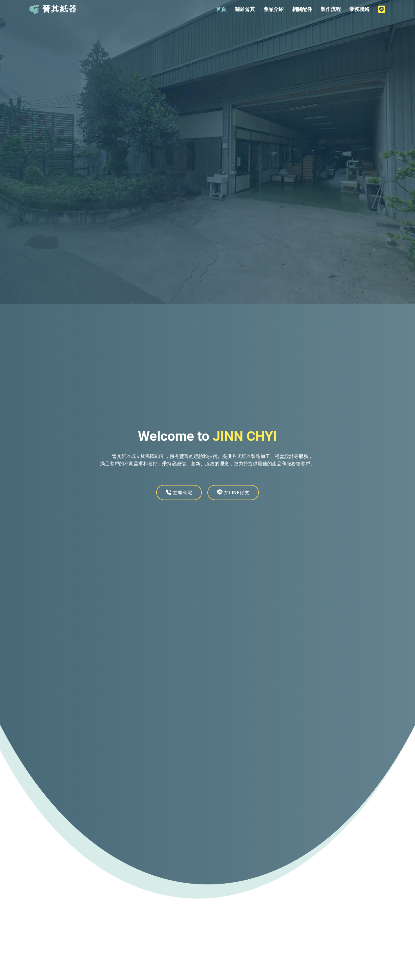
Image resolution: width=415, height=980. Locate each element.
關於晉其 (245, 9)
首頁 (221, 9)
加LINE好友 (233, 492)
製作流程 (331, 9)
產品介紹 (273, 9)
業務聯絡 (359, 9)
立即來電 (179, 492)
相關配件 (302, 9)
